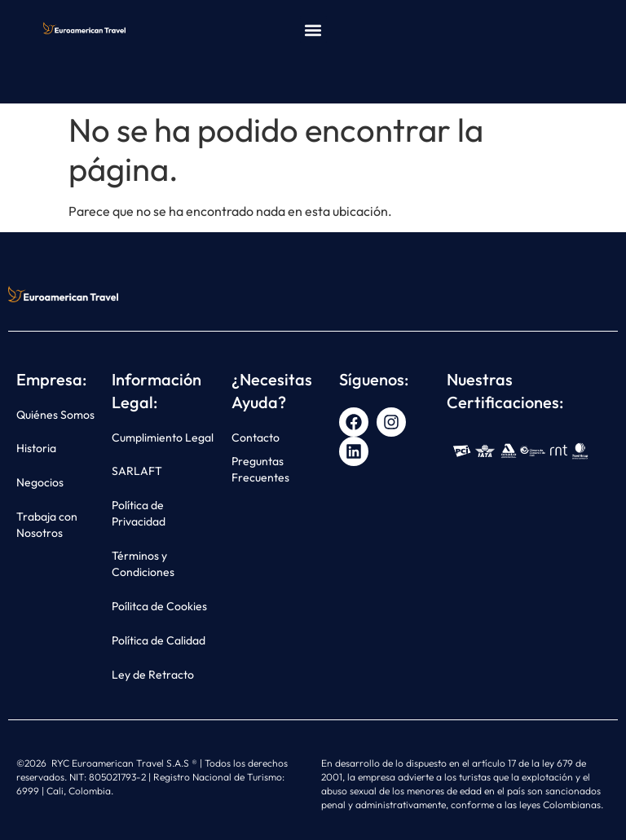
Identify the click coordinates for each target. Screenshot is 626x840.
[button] (313, 30)
